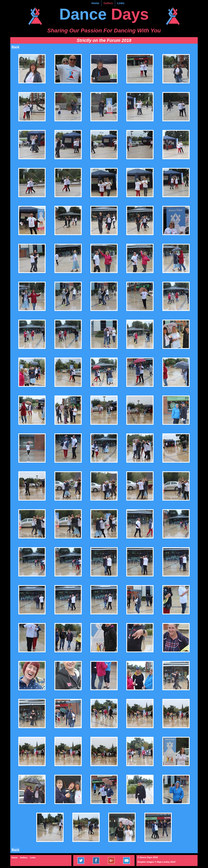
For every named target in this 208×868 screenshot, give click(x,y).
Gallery (108, 3)
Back (15, 47)
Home (95, 3)
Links (121, 3)
